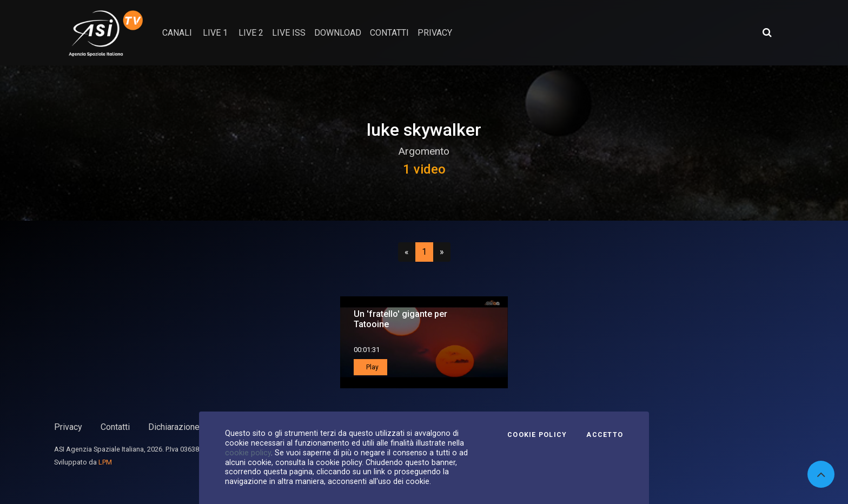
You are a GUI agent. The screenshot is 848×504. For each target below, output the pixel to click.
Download (338, 33)
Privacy (68, 427)
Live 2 (251, 33)
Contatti (115, 427)
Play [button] (372, 367)
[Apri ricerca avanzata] (767, 32)
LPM (105, 462)
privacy (435, 33)
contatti (389, 33)
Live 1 (215, 33)
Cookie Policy (537, 435)
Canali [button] (177, 33)
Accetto (605, 435)
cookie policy (248, 453)
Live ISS (289, 33)
